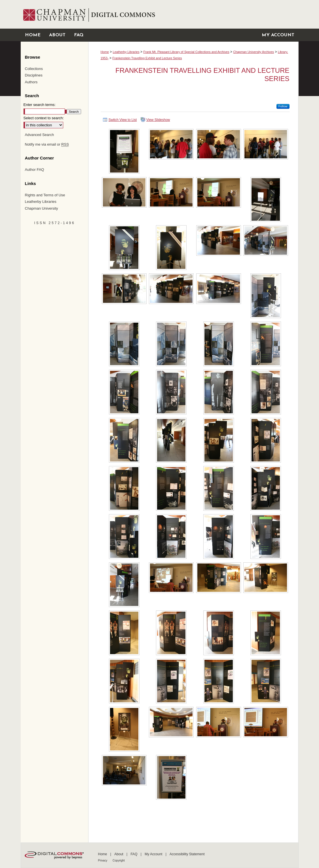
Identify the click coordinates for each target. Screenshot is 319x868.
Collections (34, 69)
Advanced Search (40, 135)
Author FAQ (35, 170)
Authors (31, 82)
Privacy (103, 860)
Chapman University (42, 208)
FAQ (134, 854)
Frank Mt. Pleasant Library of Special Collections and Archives (186, 52)
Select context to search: (44, 118)
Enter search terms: (40, 105)
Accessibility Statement (187, 854)
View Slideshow (158, 120)
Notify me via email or (47, 144)
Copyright (119, 860)
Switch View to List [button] (123, 120)
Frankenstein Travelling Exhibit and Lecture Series (147, 58)
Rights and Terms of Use (45, 195)
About (119, 854)
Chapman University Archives (253, 52)
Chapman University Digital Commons (193, 14)
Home (105, 52)
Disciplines (34, 75)
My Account (154, 854)
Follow (283, 106)
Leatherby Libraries (126, 52)
